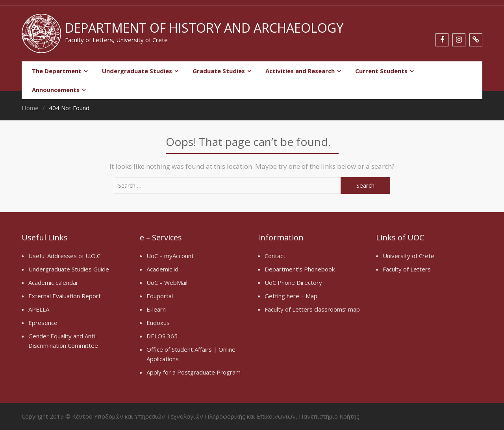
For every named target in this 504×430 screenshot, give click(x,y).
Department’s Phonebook (300, 269)
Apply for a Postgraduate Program (194, 372)
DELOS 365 (162, 336)
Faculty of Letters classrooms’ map (312, 309)
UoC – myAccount (170, 256)
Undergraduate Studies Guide (69, 269)
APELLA (39, 309)
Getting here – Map (291, 296)
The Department (57, 71)
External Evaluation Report (65, 296)
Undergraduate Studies (137, 71)
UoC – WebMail (167, 282)
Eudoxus (158, 323)
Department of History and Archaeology (204, 28)
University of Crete (409, 256)
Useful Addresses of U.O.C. (65, 256)
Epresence (43, 323)
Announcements (56, 90)
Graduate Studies (219, 71)
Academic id (162, 269)
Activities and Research (300, 71)
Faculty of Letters (407, 269)
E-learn (156, 309)
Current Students (381, 71)
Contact (275, 256)
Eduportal (160, 296)
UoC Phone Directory (293, 282)
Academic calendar (53, 282)
